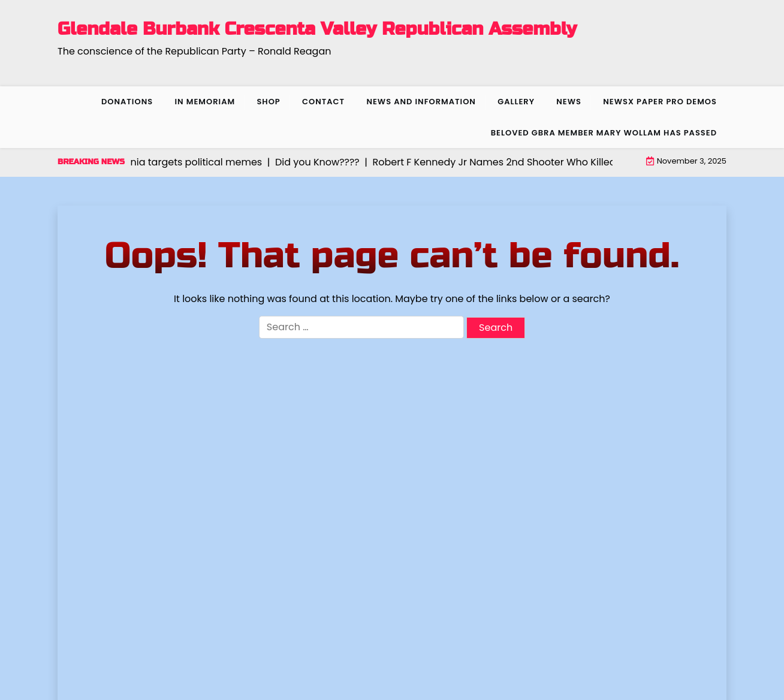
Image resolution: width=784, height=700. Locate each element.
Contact (323, 102)
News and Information (421, 102)
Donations (127, 102)
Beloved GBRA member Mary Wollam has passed (604, 133)
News (569, 102)
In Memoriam (205, 102)
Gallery (516, 102)
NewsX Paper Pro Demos (660, 102)
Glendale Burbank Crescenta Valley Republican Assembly (317, 29)
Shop (268, 102)
